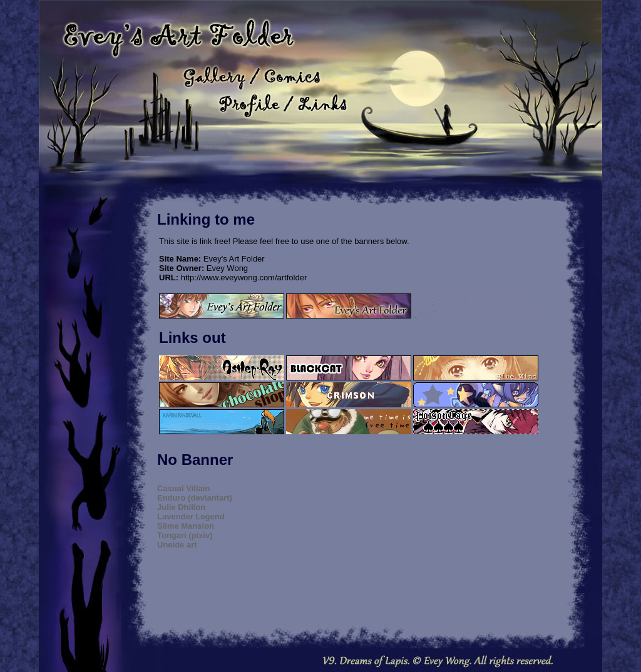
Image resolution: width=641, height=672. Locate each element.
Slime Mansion (186, 526)
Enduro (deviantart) (195, 498)
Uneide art (177, 545)
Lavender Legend (191, 517)
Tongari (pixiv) (185, 535)
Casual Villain (183, 488)
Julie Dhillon (181, 507)
